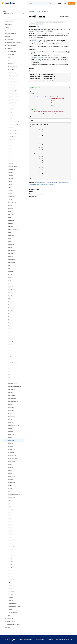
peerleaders (11, 410)
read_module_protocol (14, 425)
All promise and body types (13, 624)
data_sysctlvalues (13, 139)
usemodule (11, 591)
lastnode (10, 317)
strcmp (10, 531)
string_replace (12, 552)
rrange (10, 507)
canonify (10, 79)
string (10, 537)
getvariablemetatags (13, 229)
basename (11, 64)
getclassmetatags (13, 202)
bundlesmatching (13, 67)
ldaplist (10, 326)
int (9, 269)
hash (10, 238)
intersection (11, 272)
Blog (65, 3)
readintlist (11, 443)
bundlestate (11, 70)
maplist (10, 347)
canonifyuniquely (13, 82)
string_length (12, 546)
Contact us (50, 640)
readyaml (11, 468)
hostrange (11, 254)
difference (11, 145)
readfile (10, 437)
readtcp (10, 465)
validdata (11, 597)
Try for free (72, 3)
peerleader (11, 407)
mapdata (11, 344)
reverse (10, 504)
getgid (10, 211)
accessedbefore (12, 52)
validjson (11, 600)
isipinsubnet (11, 293)
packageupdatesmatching (15, 386)
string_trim (11, 564)
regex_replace (12, 477)
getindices (11, 214)
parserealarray (12, 395)
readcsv (10, 428)
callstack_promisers (13, 76)
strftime (10, 534)
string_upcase (12, 567)
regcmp (10, 474)
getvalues (11, 226)
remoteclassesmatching (14, 495)
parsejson (11, 392)
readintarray (11, 440)
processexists (12, 416)
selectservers (12, 510)
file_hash (11, 172)
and (9, 61)
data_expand (12, 127)
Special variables (11, 621)
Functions (9, 49)
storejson (11, 528)
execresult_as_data (13, 166)
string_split (11, 558)
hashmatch (11, 245)
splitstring (11, 525)
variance (10, 609)
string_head (11, 543)
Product (60, 3)
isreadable (11, 308)
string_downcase (12, 540)
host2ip (10, 248)
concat (10, 118)
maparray (11, 341)
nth (9, 374)
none (10, 365)
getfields (11, 208)
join (9, 314)
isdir (9, 284)
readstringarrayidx (13, 458)
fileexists (11, 175)
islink (10, 299)
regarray (10, 471)
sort (9, 519)
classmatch (11, 115)
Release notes (9, 24)
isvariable (11, 311)
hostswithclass (12, 260)
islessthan (11, 296)
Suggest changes (64, 17)
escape (10, 154)
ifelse (10, 266)
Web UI (7, 27)
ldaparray (11, 323)
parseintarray (12, 389)
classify (10, 112)
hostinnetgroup (12, 251)
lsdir (9, 335)
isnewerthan (11, 302)
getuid (10, 217)
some (10, 516)
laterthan (11, 320)
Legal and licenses (40, 640)
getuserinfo (11, 220)
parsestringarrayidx (13, 401)
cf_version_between (13, 94)
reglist (10, 492)
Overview (8, 18)
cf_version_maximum (13, 97)
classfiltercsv (12, 109)
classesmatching (12, 106)
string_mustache (12, 549)
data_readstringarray (13, 130)
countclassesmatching (14, 121)
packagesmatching (13, 383)
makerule (11, 338)
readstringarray (12, 455)
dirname (10, 148)
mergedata (11, 356)
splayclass (11, 522)
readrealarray (12, 449)
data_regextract (12, 136)
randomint (11, 422)
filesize (10, 181)
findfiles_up (11, 193)
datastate (11, 142)
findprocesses (12, 196)
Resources (8, 627)
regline (10, 489)
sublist (10, 570)
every (10, 160)
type (10, 582)
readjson (10, 446)
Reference (8, 37)
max (9, 350)
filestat (10, 184)
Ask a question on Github (37, 194)
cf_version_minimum (13, 100)
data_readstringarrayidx (14, 133)
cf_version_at (12, 88)
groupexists (11, 235)
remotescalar (12, 498)
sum (9, 573)
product (10, 419)
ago (9, 58)
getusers (11, 223)
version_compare (13, 612)
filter (10, 187)
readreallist (11, 452)
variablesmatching (13, 603)
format (10, 199)
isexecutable (11, 287)
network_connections (13, 362)
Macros (9, 615)
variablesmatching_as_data (15, 606)
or (9, 380)
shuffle (10, 513)
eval (9, 157)
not (9, 368)
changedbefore (12, 103)
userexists (11, 594)
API (6, 30)
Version (5, 11)
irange (10, 281)
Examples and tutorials (11, 33)
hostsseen (11, 257)
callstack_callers (12, 73)
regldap (10, 486)
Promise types (10, 618)
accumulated (11, 55)
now (9, 371)
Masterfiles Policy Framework (14, 43)
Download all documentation (25, 640)
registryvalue (12, 483)
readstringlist (12, 462)
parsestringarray (12, 398)
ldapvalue (11, 329)
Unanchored (41, 57)
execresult (11, 163)
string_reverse (12, 555)
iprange (10, 278)
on (9, 377)
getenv (10, 205)
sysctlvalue (11, 576)
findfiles (10, 190)
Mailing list (33, 196)
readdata (11, 431)
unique (10, 585)
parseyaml (11, 404)
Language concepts (12, 46)
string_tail (11, 561)
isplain (10, 305)
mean (10, 353)
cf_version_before (13, 91)
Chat (31, 192)
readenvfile (11, 434)
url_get (10, 588)
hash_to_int (11, 241)
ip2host (10, 275)
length (10, 332)
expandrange (12, 169)
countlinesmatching (13, 124)
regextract (11, 480)
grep (10, 232)
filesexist (11, 178)
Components (10, 40)
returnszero (11, 501)
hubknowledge (12, 263)
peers (10, 413)
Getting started (9, 21)
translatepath (12, 579)
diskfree (10, 151)
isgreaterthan (12, 290)
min (9, 359)
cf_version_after (12, 85)
